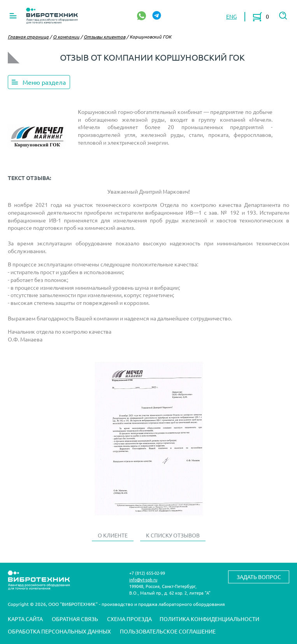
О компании (66, 37)
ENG (231, 16)
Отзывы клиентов (105, 37)
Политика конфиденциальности (209, 619)
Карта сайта (25, 619)
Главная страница (28, 37)
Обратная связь (75, 619)
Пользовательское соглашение (168, 631)
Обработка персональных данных (59, 631)
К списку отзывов (173, 535)
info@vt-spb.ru (143, 579)
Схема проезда (129, 619)
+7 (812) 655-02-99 (147, 573)
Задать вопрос (259, 577)
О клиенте (113, 535)
